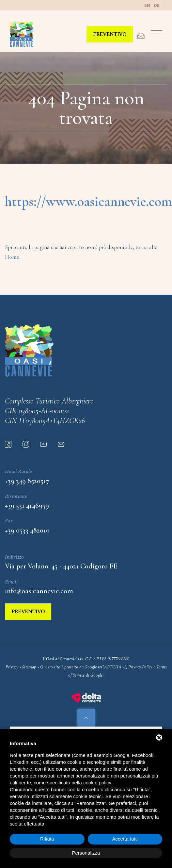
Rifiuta (47, 839)
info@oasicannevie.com (39, 591)
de (157, 5)
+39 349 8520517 (27, 481)
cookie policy (97, 783)
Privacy (12, 667)
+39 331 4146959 (27, 505)
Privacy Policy (140, 667)
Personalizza (86, 853)
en (147, 5)
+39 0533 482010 (27, 530)
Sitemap (29, 667)
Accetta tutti (125, 839)
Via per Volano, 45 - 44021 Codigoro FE (61, 566)
